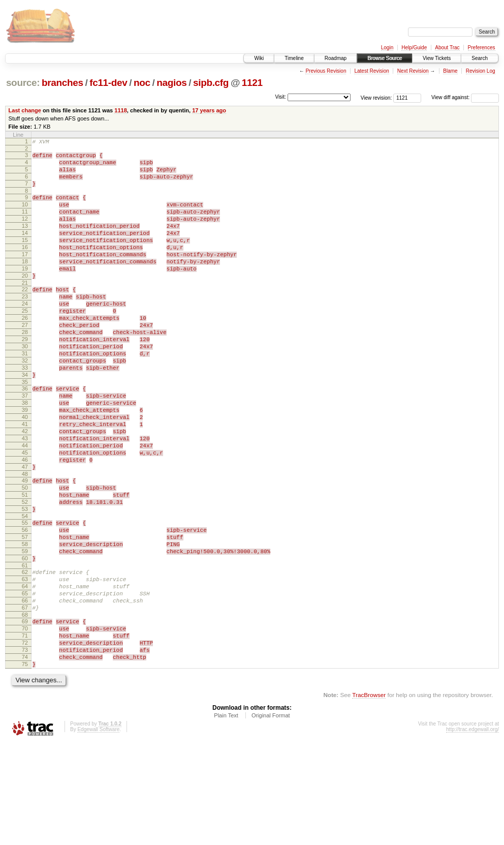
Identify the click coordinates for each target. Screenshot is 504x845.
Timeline (294, 58)
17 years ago (209, 110)
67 (25, 698)
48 (25, 539)
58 (25, 622)
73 (25, 747)
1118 (121, 110)
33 (25, 412)
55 (25, 596)
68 (25, 706)
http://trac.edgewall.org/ (472, 832)
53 (25, 581)
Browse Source (385, 58)
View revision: (376, 97)
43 (25, 496)
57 (25, 613)
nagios (171, 83)
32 (25, 403)
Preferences (482, 48)
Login (387, 48)
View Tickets (437, 58)
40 (25, 470)
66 (25, 689)
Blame (450, 71)
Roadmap (336, 58)
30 (25, 386)
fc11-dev (108, 83)
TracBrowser (369, 797)
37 (25, 444)
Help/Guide (414, 48)
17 (25, 276)
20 (25, 301)
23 (25, 325)
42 (25, 488)
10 (25, 215)
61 (25, 648)
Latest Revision (371, 71)
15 (25, 258)
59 (25, 630)
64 (25, 672)
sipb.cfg (211, 83)
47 (25, 531)
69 (25, 713)
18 (25, 284)
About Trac (447, 48)
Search (480, 58)
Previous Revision (326, 71)
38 (25, 453)
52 (25, 572)
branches (62, 83)
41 (25, 479)
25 (25, 343)
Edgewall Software (98, 832)
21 (25, 310)
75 (25, 765)
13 (25, 241)
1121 (252, 83)
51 (25, 563)
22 (25, 317)
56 (25, 605)
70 (25, 721)
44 (25, 505)
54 (25, 589)
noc (142, 83)
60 (25, 639)
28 (25, 369)
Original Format (271, 818)
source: (23, 83)
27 (25, 360)
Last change (25, 110)
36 (25, 436)
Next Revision (413, 71)
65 (25, 680)
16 (25, 267)
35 (25, 429)
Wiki (259, 58)
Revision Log (481, 71)
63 (25, 663)
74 (25, 756)
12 (25, 232)
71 (25, 730)
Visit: (280, 97)
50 (25, 555)
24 (25, 334)
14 (25, 250)
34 (25, 420)
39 (25, 462)
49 (25, 546)
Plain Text (226, 818)
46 (25, 522)
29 (25, 377)
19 (25, 293)
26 (25, 351)
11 (25, 224)
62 (25, 654)
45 (25, 514)
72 (25, 739)
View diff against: (465, 97)
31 (25, 395)
